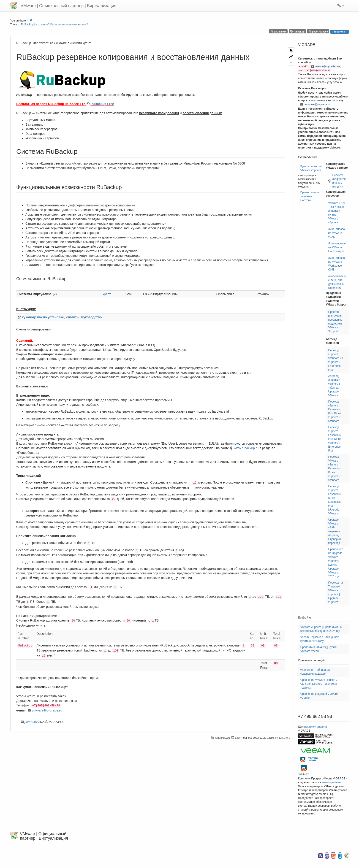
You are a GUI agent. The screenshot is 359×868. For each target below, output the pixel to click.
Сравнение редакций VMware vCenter (319, 696)
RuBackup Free (102, 104)
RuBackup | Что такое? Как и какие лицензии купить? (54, 24)
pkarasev (31, 722)
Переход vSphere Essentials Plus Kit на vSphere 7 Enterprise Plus (335, 439)
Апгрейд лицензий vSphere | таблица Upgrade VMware (334, 386)
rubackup (297, 31)
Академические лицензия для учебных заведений (337, 282)
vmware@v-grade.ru (47, 710)
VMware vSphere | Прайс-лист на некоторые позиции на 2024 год (321, 629)
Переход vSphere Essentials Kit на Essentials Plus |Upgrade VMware (334, 500)
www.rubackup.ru (246, 448)
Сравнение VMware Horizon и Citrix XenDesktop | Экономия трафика (319, 684)
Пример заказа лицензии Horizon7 (310, 196)
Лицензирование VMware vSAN (337, 233)
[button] (341, 6)
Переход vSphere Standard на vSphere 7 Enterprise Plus (336, 360)
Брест (106, 294)
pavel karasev (318, 31)
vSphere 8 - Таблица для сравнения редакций (316, 672)
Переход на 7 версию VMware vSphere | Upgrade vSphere (335, 592)
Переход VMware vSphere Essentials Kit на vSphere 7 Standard (334, 468)
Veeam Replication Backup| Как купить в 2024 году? (320, 639)
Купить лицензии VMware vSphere (311, 168)
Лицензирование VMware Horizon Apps (337, 247)
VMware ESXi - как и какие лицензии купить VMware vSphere (336, 213)
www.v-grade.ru (331, 782)
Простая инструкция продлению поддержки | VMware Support (336, 322)
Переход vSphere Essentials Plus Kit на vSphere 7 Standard (335, 411)
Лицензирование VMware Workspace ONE (337, 264)
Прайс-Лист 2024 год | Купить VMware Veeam (319, 649)
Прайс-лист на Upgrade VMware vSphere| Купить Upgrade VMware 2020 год (335, 563)
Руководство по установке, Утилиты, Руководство (62, 317)
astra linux (278, 31)
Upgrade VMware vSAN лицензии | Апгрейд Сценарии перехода (335, 531)
